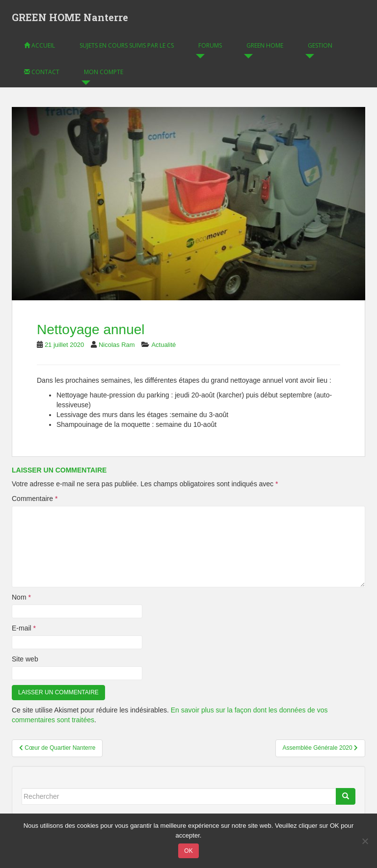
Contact (42, 72)
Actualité (163, 345)
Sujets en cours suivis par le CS (127, 45)
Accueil (40, 45)
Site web (25, 659)
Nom (21, 597)
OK (188, 851)
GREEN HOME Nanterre (70, 17)
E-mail (24, 628)
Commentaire (35, 499)
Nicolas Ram (117, 345)
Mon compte (104, 72)
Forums (210, 45)
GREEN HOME (265, 45)
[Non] (365, 841)
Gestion (320, 45)
